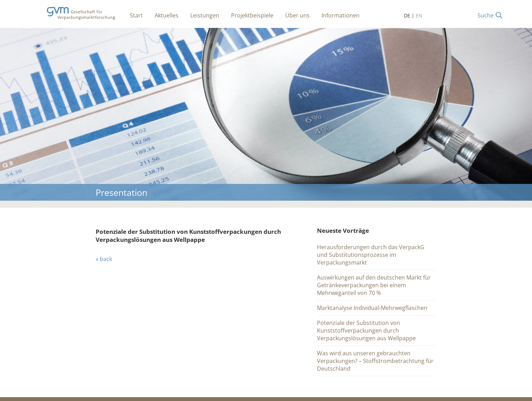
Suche (486, 15)
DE (407, 16)
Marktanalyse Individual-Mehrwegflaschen (372, 308)
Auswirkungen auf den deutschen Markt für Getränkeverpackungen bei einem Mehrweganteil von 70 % (374, 285)
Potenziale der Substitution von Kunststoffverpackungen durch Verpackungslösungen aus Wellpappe (366, 331)
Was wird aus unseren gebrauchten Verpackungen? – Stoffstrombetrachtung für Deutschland (375, 361)
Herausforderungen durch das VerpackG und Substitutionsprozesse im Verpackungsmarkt (371, 255)
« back (104, 259)
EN (419, 16)
